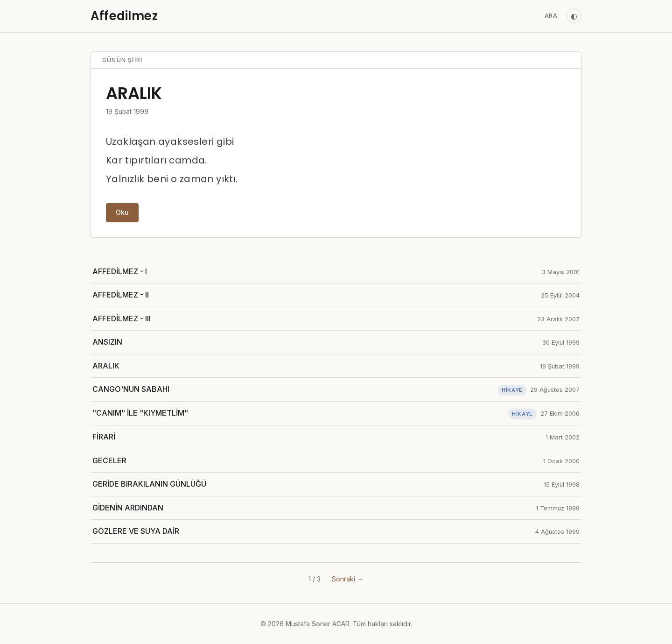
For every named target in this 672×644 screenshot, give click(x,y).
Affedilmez (124, 16)
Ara (551, 16)
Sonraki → (348, 579)
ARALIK (134, 93)
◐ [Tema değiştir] (574, 16)
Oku (122, 212)
